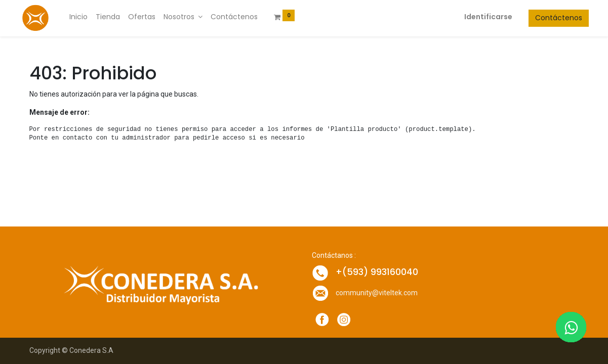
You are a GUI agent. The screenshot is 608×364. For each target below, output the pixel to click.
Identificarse (479, 17)
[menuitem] (88, 17)
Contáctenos (549, 18)
